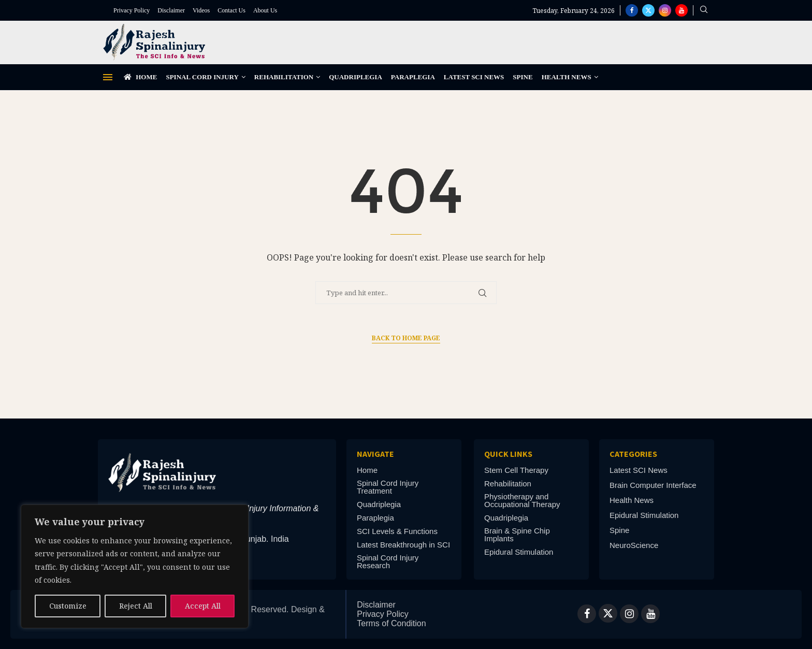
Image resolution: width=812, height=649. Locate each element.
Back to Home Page (406, 338)
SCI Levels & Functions (397, 531)
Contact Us (231, 10)
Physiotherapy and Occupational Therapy (522, 500)
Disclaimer (171, 10)
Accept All (203, 606)
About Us (265, 10)
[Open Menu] (108, 77)
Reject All (136, 606)
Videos (201, 10)
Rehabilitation (284, 77)
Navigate (375, 454)
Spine (523, 77)
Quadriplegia (356, 77)
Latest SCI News (474, 77)
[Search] (704, 11)
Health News (567, 77)
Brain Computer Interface (653, 485)
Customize (68, 606)
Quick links (508, 454)
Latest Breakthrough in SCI (403, 545)
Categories (633, 454)
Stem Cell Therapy (516, 470)
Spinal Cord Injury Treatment (388, 487)
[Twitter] (648, 10)
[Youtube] (682, 10)
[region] (135, 566)
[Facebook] (632, 10)
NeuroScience (634, 545)
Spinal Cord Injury (202, 77)
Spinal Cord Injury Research (388, 561)
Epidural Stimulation (519, 552)
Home (140, 77)
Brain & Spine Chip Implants (517, 535)
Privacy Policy (132, 10)
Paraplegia (413, 77)
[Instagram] (665, 10)
